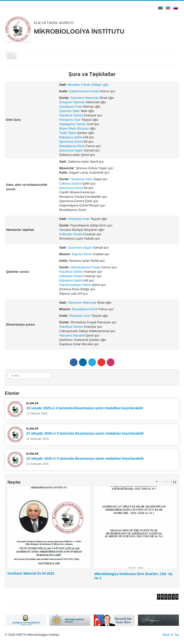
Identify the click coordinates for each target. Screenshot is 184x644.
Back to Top (171, 635)
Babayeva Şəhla (70, 137)
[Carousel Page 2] (160, 482)
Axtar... (8, 372)
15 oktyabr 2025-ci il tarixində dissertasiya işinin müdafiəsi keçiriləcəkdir (85, 458)
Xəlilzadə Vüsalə (71, 234)
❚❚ (175, 482)
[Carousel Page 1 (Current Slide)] (157, 482)
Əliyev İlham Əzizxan (74, 128)
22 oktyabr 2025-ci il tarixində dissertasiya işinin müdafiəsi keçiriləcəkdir (85, 433)
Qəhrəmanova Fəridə (84, 91)
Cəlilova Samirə (70, 183)
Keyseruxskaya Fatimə (75, 285)
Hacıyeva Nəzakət (72, 335)
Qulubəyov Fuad (71, 107)
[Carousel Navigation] (168, 482)
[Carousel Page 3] (163, 482)
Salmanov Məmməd (84, 98)
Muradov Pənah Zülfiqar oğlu (88, 85)
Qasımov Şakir (69, 111)
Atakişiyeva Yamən (72, 124)
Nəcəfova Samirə (71, 115)
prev (167, 481)
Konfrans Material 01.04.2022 (31, 573)
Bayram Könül (82, 254)
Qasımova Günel (71, 142)
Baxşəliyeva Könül (72, 146)
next (171, 481)
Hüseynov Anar (70, 120)
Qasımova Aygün (71, 150)
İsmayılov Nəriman (72, 102)
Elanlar (32, 403)
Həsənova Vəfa (81, 179)
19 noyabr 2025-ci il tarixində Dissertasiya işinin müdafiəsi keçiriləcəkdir (85, 408)
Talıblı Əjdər (67, 133)
